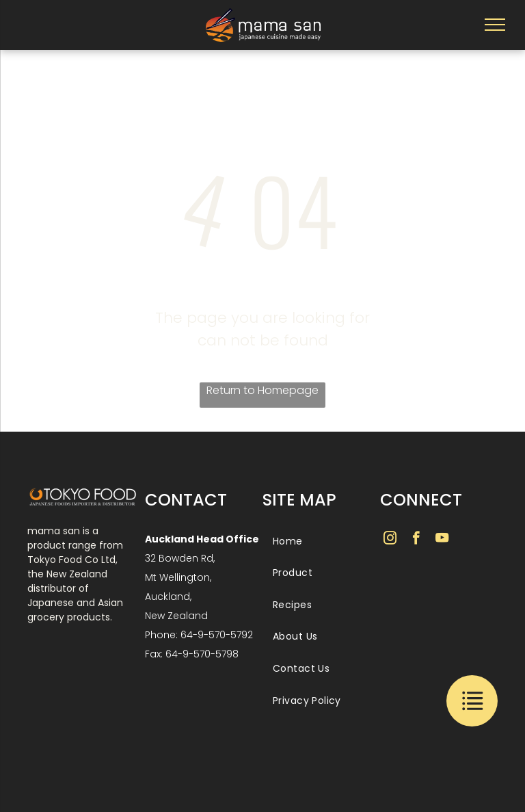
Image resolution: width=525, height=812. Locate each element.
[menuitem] (320, 541)
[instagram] (390, 540)
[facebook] (416, 540)
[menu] (495, 25)
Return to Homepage (262, 390)
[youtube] (442, 540)
